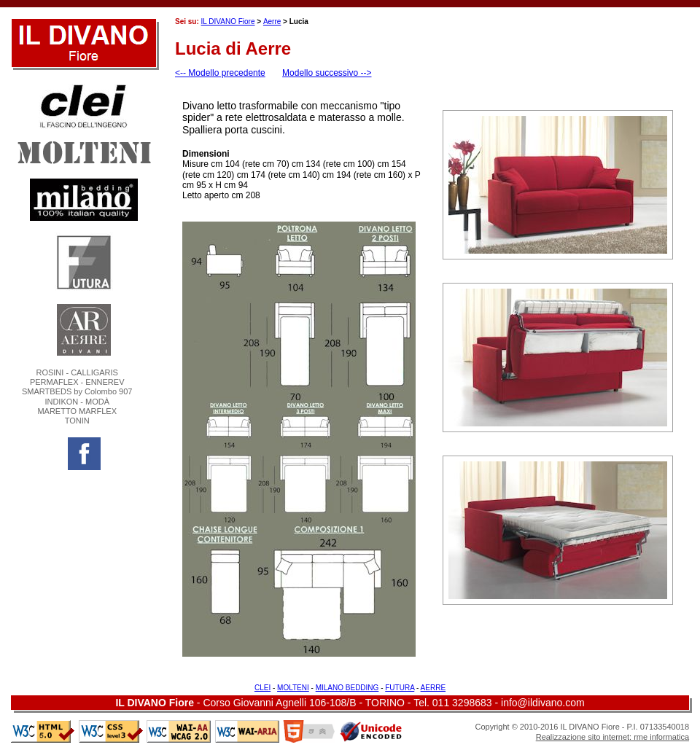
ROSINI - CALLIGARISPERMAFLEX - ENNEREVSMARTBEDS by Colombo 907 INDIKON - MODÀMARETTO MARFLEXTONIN (77, 397)
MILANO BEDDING (347, 688)
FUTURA (400, 688)
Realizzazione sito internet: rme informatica (612, 737)
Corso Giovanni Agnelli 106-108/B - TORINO (304, 703)
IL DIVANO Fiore (228, 22)
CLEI (262, 688)
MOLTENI (293, 688)
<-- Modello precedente (220, 73)
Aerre (272, 22)
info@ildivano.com (543, 703)
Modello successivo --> (327, 73)
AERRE (433, 688)
